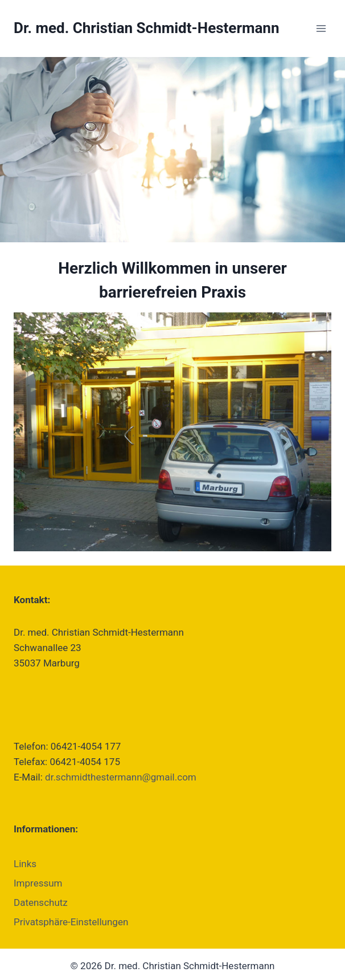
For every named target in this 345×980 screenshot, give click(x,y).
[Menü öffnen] (321, 28)
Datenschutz (41, 902)
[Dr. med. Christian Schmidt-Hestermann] (147, 28)
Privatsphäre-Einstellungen (71, 922)
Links (25, 864)
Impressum (38, 883)
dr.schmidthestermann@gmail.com (121, 777)
